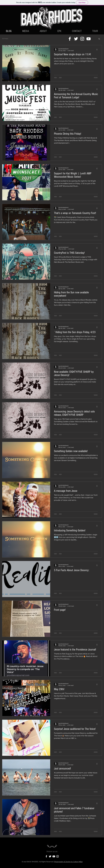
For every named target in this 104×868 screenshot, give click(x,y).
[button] (99, 39)
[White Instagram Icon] (82, 39)
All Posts (5, 39)
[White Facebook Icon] (70, 39)
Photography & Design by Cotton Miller (68, 862)
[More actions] (98, 50)
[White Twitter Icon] (76, 39)
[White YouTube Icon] (89, 39)
